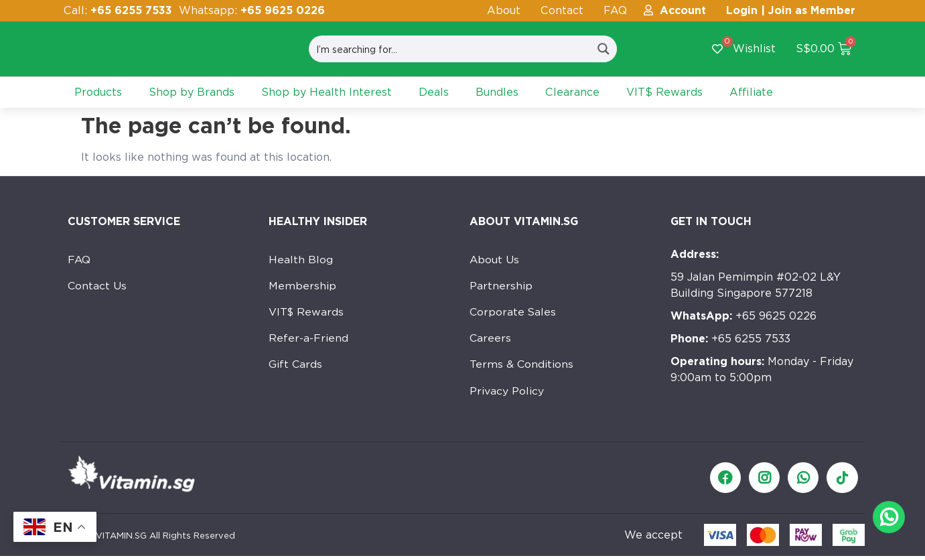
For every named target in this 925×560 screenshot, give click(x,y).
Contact (562, 10)
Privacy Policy (507, 394)
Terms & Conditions (522, 367)
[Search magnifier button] (603, 49)
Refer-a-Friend (308, 340)
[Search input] (450, 49)
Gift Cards (296, 367)
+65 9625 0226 (743, 316)
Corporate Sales (513, 313)
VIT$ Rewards (307, 313)
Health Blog (301, 260)
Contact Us (97, 286)
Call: (118, 10)
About (504, 10)
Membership (302, 286)
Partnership (501, 286)
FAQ (615, 10)
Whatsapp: (252, 10)
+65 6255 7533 (730, 339)
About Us (495, 260)
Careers (491, 340)
